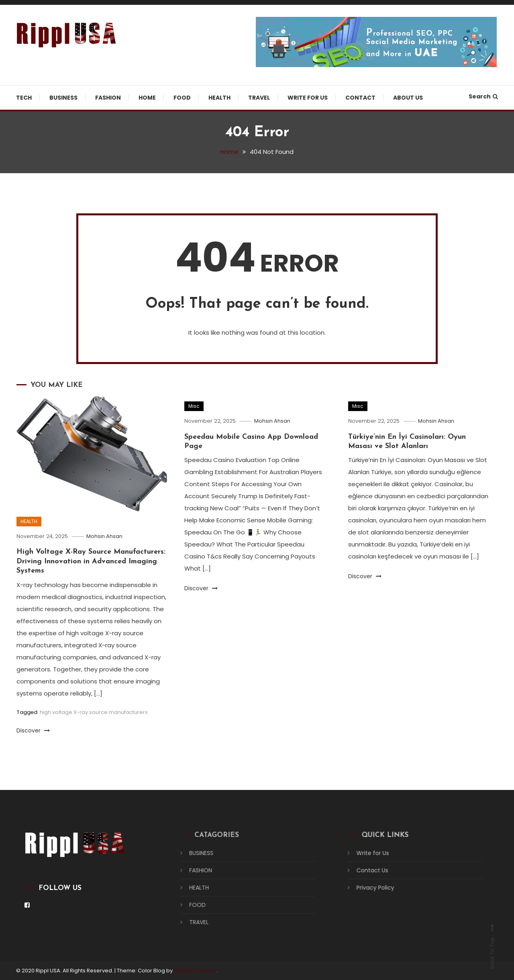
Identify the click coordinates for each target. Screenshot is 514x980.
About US (408, 98)
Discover (33, 730)
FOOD (182, 98)
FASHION (108, 98)
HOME (147, 98)
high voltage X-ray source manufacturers (94, 712)
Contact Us (366, 870)
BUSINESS (63, 98)
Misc (194, 406)
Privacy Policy (369, 888)
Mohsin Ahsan (104, 536)
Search (483, 96)
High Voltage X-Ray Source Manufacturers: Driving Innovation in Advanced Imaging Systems (91, 561)
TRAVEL (259, 98)
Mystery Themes (195, 971)
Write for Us (308, 98)
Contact (360, 98)
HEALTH (219, 98)
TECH (24, 98)
